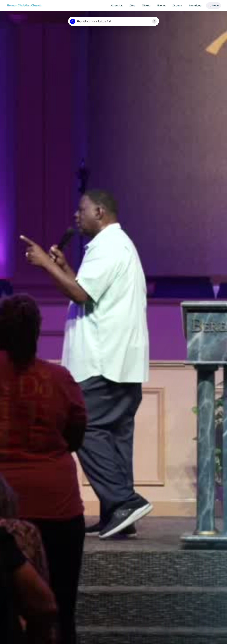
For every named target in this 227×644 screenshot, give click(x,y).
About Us (117, 6)
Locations (195, 6)
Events (161, 6)
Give (132, 6)
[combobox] (113, 21)
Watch (146, 6)
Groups (177, 6)
